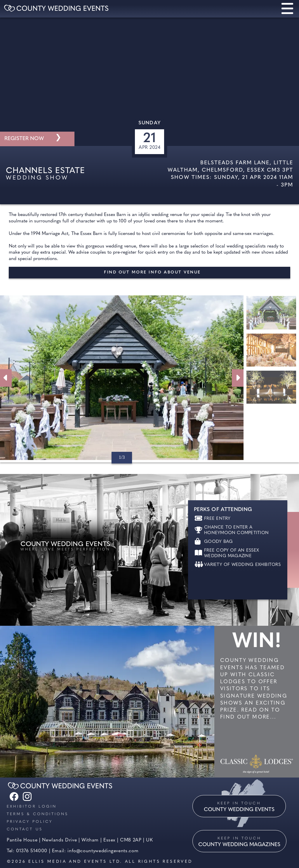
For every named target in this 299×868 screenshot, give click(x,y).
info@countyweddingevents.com (103, 851)
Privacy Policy (30, 822)
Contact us (25, 829)
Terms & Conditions (38, 814)
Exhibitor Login (32, 807)
